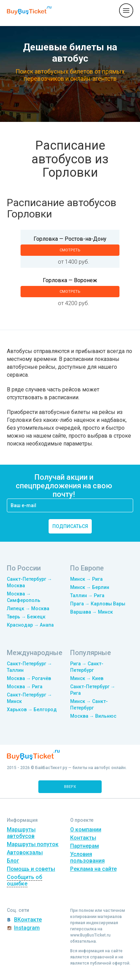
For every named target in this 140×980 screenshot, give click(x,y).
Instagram (27, 928)
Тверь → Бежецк (26, 617)
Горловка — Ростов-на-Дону (70, 239)
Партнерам (85, 846)
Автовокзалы (25, 852)
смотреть (70, 250)
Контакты (83, 838)
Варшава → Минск (92, 612)
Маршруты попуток (33, 844)
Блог (13, 861)
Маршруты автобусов (21, 833)
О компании (86, 830)
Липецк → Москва (28, 608)
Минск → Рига (86, 579)
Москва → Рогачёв (29, 678)
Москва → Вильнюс (93, 716)
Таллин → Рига (87, 595)
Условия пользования (87, 857)
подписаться (70, 526)
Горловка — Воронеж (70, 280)
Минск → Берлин (90, 587)
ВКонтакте (28, 920)
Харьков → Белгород (32, 709)
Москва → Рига (25, 687)
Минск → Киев (87, 678)
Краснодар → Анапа (30, 625)
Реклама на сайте (93, 869)
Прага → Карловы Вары (98, 604)
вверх (70, 787)
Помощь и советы (31, 869)
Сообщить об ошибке (24, 880)
